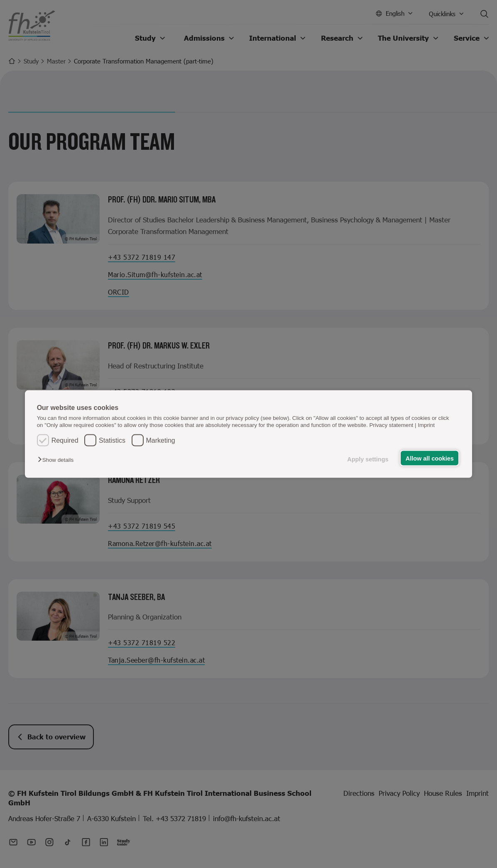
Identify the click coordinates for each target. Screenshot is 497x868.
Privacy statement (391, 425)
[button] (58, 460)
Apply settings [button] (368, 459)
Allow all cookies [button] (430, 458)
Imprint (426, 425)
